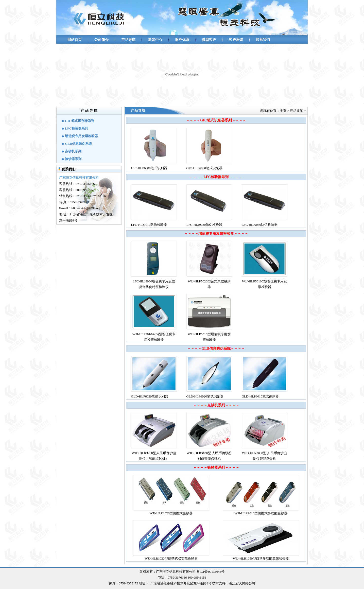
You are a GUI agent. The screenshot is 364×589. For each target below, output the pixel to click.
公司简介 (101, 40)
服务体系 (182, 40)
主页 (283, 111)
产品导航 (128, 40)
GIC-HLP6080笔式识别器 (149, 168)
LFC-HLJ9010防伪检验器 (149, 225)
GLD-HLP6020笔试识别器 (205, 396)
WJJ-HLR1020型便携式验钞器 (171, 513)
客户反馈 (236, 40)
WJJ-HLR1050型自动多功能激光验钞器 (261, 558)
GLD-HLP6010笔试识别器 (260, 396)
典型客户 (209, 40)
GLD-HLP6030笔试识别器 (150, 396)
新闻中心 (155, 40)
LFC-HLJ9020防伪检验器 (204, 225)
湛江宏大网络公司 (242, 583)
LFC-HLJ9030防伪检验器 (260, 225)
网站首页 (75, 40)
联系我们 (263, 40)
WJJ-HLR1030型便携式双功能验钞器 (171, 558)
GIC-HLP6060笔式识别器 (204, 168)
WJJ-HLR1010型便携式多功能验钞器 (261, 513)
